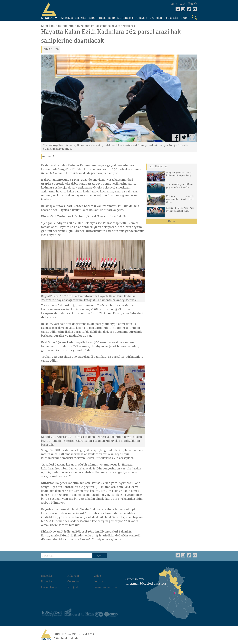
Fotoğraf (73, 587)
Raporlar (47, 581)
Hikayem (73, 576)
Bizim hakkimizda (105, 587)
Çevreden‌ (74, 581)
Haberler (47, 576)
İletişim (98, 581)
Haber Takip (49, 587)
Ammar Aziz (50, 156)
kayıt (100, 556)
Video (97, 576)
